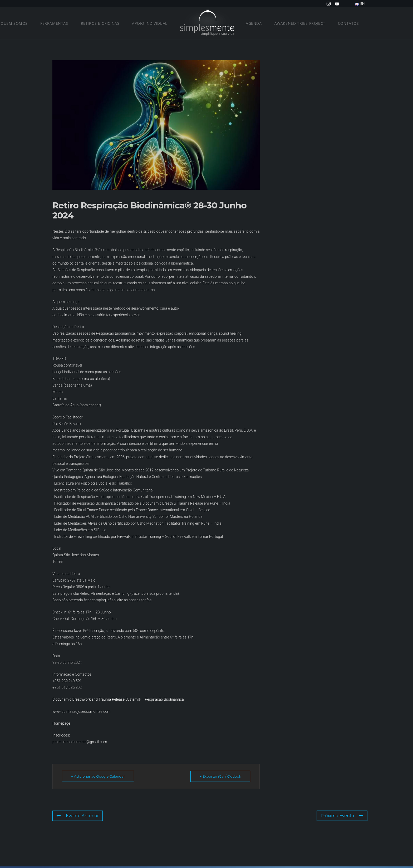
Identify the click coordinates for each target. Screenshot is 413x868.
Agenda (254, 23)
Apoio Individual (150, 23)
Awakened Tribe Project (300, 23)
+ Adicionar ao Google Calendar (98, 776)
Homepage (61, 723)
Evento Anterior (78, 816)
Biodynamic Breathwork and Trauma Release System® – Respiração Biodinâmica (118, 699)
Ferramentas (54, 23)
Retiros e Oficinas (100, 23)
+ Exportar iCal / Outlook (220, 776)
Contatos (348, 23)
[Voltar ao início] (206, 23)
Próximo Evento (342, 816)
